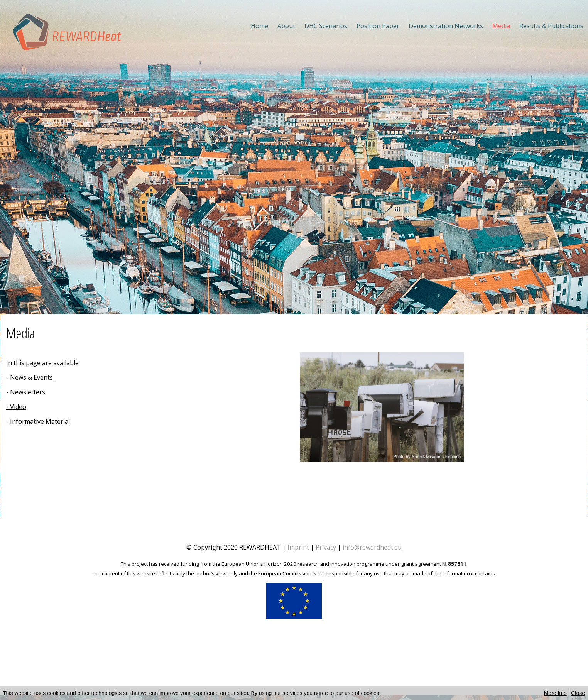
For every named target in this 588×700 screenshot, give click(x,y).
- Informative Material (38, 421)
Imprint (298, 547)
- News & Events (30, 377)
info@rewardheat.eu (372, 547)
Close (578, 693)
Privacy (326, 547)
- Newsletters (26, 392)
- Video (16, 407)
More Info (555, 693)
